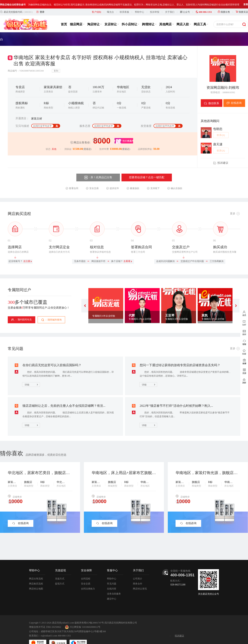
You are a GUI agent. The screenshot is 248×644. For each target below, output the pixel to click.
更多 (233, 205)
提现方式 (60, 575)
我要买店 (242, 3)
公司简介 (138, 570)
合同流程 (86, 570)
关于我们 (170, 3)
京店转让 (112, 16)
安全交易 (86, 575)
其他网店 (166, 16)
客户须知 (96, 3)
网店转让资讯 (140, 580)
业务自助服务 (114, 585)
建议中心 (112, 590)
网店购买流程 (36, 575)
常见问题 (112, 575)
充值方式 (60, 570)
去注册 (27, 253)
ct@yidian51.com (49, 627)
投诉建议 (179, 627)
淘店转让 (94, 16)
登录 (42, 3)
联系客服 (124, 3)
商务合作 (138, 575)
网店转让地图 (36, 580)
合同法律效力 (88, 580)
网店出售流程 (36, 570)
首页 (64, 16)
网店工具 (201, 16)
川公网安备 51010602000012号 (83, 618)
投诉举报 (155, 3)
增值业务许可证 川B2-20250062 (45, 618)
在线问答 (112, 580)
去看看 (127, 253)
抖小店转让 (130, 16)
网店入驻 (184, 16)
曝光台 (110, 3)
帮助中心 (139, 3)
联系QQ (221, 127)
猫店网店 (77, 16)
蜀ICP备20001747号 (94, 614)
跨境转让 (149, 16)
